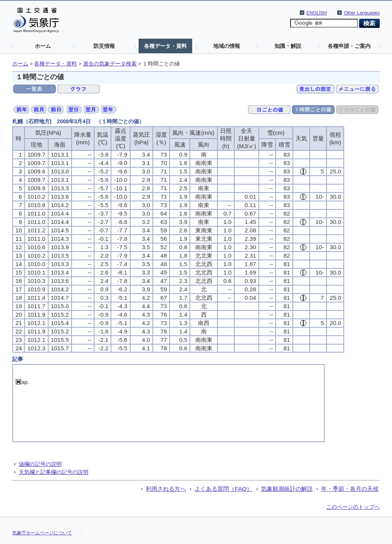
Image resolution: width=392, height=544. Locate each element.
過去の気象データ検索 (110, 64)
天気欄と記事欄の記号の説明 (54, 472)
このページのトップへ (353, 507)
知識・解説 (288, 46)
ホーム (43, 46)
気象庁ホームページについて (42, 533)
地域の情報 (227, 46)
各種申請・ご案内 (349, 46)
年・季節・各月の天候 (350, 489)
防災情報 (104, 46)
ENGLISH (317, 13)
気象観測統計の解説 (287, 489)
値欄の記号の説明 (40, 464)
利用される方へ (166, 489)
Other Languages (362, 13)
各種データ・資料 (165, 46)
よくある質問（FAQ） (223, 489)
